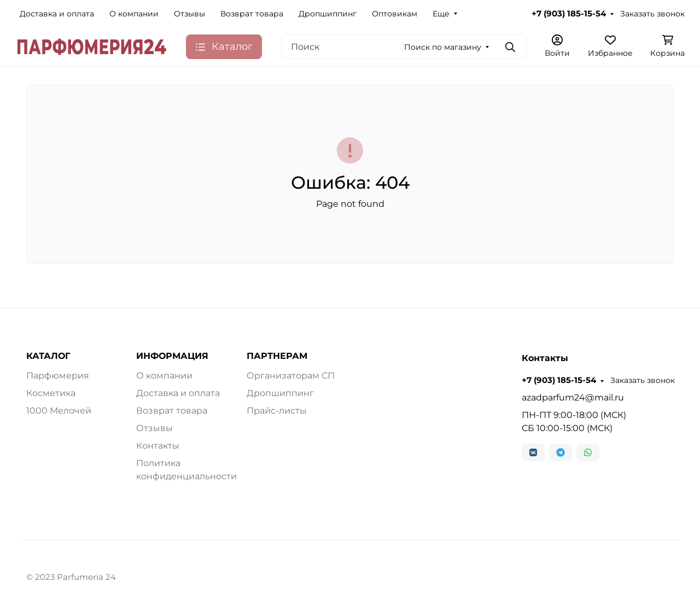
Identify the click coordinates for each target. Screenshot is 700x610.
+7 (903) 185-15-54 (569, 14)
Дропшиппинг (328, 14)
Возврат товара (252, 14)
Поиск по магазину (443, 47)
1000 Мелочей (59, 411)
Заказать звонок (652, 14)
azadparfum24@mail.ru (573, 397)
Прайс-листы (277, 411)
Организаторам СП (291, 376)
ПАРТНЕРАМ (277, 356)
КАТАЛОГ (48, 356)
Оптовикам (395, 14)
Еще (441, 14)
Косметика (51, 393)
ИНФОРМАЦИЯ (172, 356)
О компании (134, 14)
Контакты (158, 446)
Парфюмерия (58, 376)
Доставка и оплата (57, 14)
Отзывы (189, 14)
